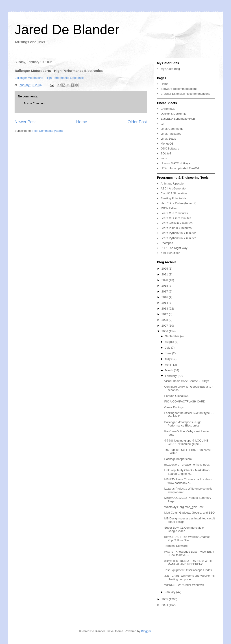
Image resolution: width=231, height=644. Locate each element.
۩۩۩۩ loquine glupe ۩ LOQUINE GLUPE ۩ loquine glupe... (186, 442)
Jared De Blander (67, 30)
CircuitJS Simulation (174, 193)
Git (162, 124)
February (171, 376)
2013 (165, 309)
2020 (165, 280)
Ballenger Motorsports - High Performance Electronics (49, 78)
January (171, 592)
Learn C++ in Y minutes (176, 218)
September (173, 336)
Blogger (146, 631)
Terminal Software (176, 546)
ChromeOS (168, 109)
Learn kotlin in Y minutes (177, 223)
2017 (165, 291)
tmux (164, 158)
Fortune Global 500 (177, 396)
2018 (165, 286)
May (168, 359)
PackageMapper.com (178, 459)
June (169, 353)
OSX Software (170, 148)
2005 (165, 599)
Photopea (167, 243)
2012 (165, 314)
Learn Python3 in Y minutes (178, 238)
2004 (165, 605)
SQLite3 (166, 153)
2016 (165, 297)
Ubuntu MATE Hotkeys (175, 163)
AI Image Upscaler (173, 184)
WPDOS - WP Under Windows (184, 585)
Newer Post (25, 122)
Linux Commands (172, 129)
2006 (165, 331)
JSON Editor (169, 208)
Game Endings (174, 407)
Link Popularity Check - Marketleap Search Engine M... (187, 472)
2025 (165, 269)
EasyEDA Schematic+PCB (178, 119)
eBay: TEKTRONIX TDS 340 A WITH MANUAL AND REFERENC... (188, 563)
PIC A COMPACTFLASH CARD (185, 401)
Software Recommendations (179, 89)
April (168, 365)
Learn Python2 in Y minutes (178, 233)
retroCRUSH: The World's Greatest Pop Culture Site (187, 539)
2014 (165, 303)
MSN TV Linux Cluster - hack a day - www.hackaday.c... (188, 481)
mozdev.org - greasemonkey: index (187, 465)
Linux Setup (168, 139)
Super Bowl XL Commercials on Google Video (185, 529)
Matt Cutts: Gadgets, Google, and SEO (189, 513)
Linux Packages (171, 134)
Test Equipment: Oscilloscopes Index (188, 570)
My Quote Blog (170, 69)
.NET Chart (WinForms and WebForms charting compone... (189, 577)
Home (82, 122)
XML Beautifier (170, 253)
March (170, 370)
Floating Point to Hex (174, 198)
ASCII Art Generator (174, 188)
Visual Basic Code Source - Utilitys (187, 381)
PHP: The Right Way (174, 248)
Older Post (137, 122)
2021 (165, 274)
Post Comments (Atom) (48, 131)
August (170, 342)
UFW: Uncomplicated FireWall (180, 168)
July (168, 348)
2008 (165, 320)
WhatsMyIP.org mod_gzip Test (184, 507)
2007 (165, 326)
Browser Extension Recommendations (185, 94)
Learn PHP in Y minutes (176, 228)
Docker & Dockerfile (173, 114)
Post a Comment (34, 103)
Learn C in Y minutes (174, 213)
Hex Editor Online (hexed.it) (179, 203)
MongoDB (167, 144)
